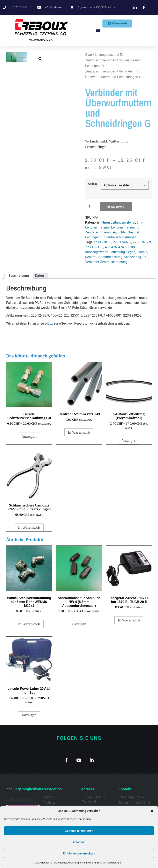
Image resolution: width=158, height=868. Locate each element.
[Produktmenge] (91, 206)
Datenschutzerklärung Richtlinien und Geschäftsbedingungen (88, 863)
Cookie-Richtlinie (43, 863)
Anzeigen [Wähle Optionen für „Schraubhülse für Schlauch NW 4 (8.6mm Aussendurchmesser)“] (79, 624)
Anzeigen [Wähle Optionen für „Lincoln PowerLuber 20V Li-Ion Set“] (29, 715)
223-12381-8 (102, 242)
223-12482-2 (122, 242)
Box (50, 323)
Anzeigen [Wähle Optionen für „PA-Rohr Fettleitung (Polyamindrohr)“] (129, 441)
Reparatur (92, 257)
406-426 (111, 247)
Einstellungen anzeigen (79, 853)
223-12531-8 (94, 247)
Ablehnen (79, 842)
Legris (131, 252)
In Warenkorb (116, 206)
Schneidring (132, 257)
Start (89, 55)
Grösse (93, 184)
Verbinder (92, 262)
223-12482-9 (142, 242)
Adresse (88, 790)
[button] (152, 811)
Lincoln (142, 252)
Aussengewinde (97, 252)
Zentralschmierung (114, 262)
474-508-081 (127, 247)
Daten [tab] (39, 276)
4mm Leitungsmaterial (119, 222)
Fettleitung (117, 252)
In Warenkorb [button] (79, 432)
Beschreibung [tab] (19, 276)
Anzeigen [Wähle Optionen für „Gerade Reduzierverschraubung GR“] (29, 436)
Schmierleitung (112, 257)
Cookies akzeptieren (79, 831)
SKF (145, 257)
